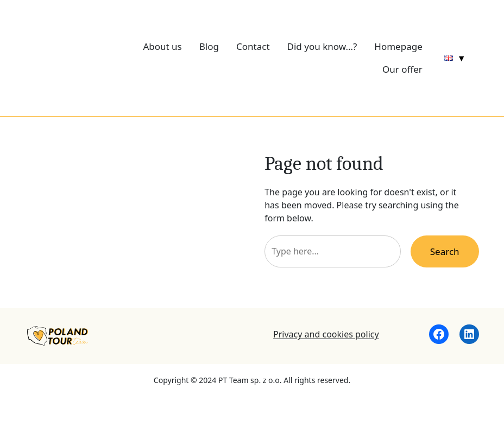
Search (445, 251)
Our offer (402, 69)
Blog (209, 46)
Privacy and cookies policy (326, 334)
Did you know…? (322, 46)
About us (162, 46)
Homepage (398, 46)
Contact (253, 46)
